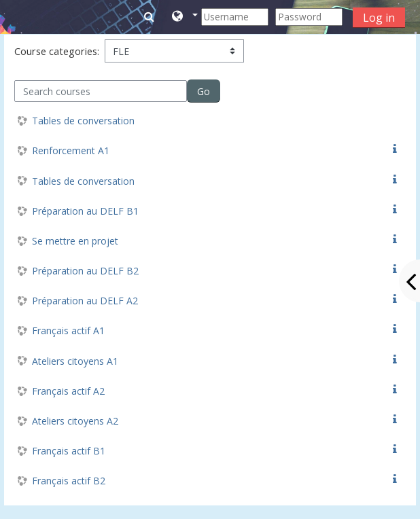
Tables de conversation (83, 121)
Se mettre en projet (75, 241)
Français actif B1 (69, 451)
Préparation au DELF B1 (85, 211)
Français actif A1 (68, 330)
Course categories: (57, 51)
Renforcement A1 (71, 150)
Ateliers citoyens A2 (75, 421)
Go (204, 91)
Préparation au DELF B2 (85, 271)
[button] (184, 17)
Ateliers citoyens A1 (75, 361)
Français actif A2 (68, 391)
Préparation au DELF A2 (85, 301)
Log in (379, 18)
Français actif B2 (69, 481)
